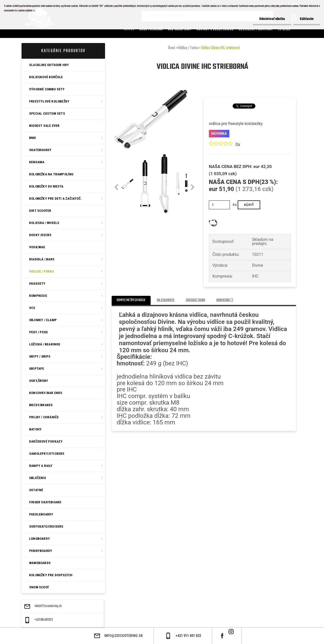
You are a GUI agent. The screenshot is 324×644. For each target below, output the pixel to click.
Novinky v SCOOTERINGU (215, 29)
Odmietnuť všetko (272, 19)
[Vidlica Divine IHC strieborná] (150, 90)
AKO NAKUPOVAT (180, 29)
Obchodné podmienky (256, 29)
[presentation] (116, 188)
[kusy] (219, 205)
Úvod (171, 48)
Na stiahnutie (166, 300)
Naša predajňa (151, 29)
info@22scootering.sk (48, 606)
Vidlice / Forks (188, 48)
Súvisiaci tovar (195, 300)
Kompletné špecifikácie (131, 300)
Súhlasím (307, 19)
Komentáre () (225, 300)
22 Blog (284, 29)
